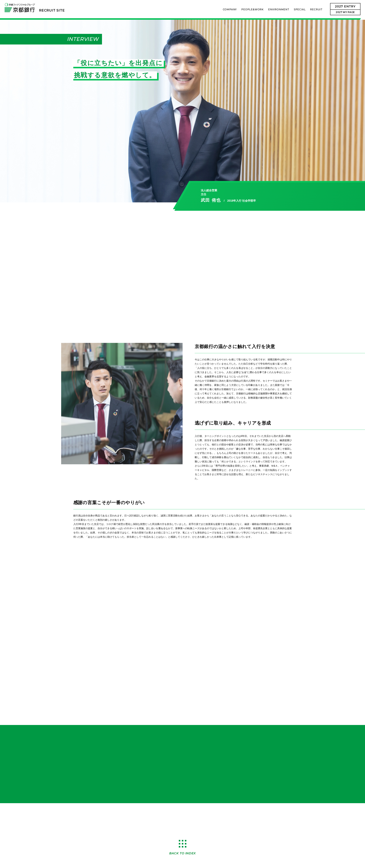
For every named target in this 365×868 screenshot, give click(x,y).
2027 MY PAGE (345, 12)
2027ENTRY (345, 6)
